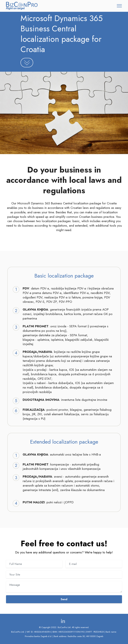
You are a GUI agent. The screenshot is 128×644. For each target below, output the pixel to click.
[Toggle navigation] (119, 6)
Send (64, 599)
